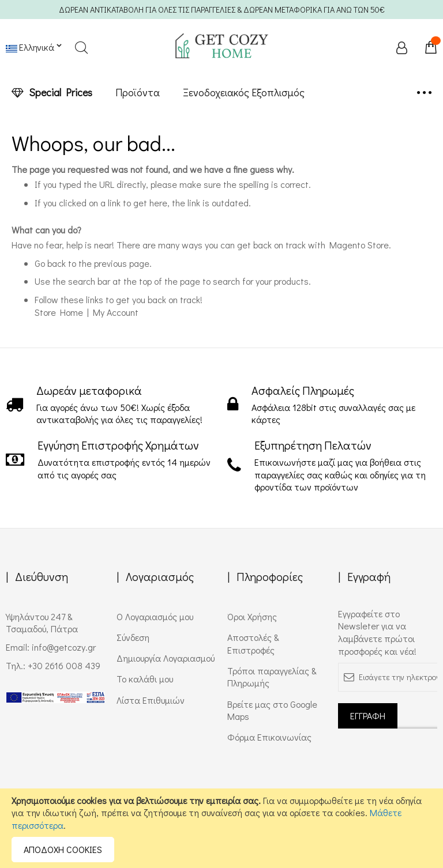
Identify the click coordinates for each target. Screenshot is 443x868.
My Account (116, 312)
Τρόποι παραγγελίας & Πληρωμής (272, 677)
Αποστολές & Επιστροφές (253, 644)
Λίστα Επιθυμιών (151, 700)
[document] (221, 828)
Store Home (59, 312)
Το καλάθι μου (145, 679)
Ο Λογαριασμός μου (155, 616)
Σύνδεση (133, 637)
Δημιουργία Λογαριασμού (166, 658)
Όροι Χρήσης (252, 616)
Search (81, 48)
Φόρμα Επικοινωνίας (269, 737)
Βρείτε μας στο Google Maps (272, 710)
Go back (50, 263)
